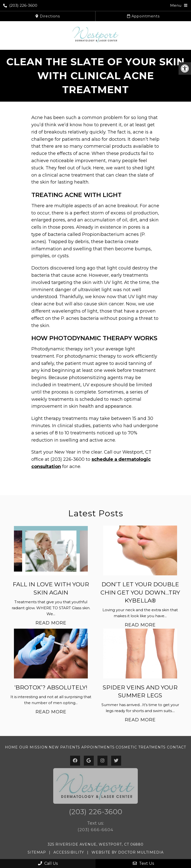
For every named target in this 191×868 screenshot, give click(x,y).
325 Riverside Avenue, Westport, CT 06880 (96, 844)
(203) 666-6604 (95, 830)
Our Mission (33, 747)
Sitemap (37, 852)
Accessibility (69, 852)
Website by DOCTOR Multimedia (128, 852)
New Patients (64, 747)
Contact (176, 747)
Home (11, 747)
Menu (176, 5)
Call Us (48, 863)
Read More (51, 623)
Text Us (143, 863)
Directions (48, 16)
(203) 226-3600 (20, 5)
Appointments (143, 16)
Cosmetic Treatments (141, 747)
